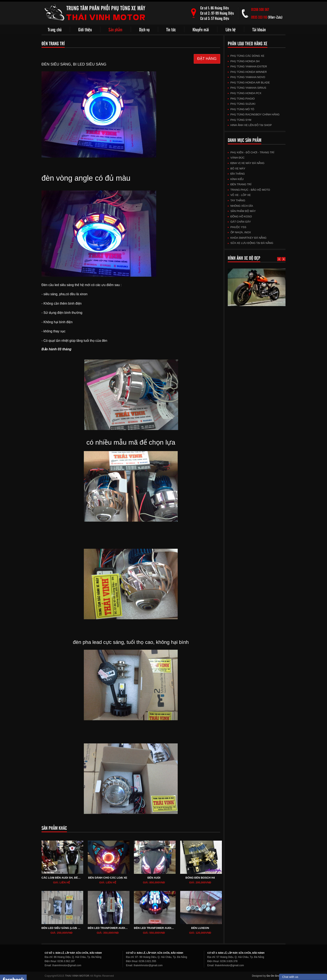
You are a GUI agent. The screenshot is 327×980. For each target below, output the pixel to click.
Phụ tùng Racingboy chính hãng (254, 114)
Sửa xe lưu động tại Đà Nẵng (251, 243)
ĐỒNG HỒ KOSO (240, 216)
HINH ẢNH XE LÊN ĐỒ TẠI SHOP (250, 125)
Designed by (267, 976)
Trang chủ (55, 29)
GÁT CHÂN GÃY (239, 222)
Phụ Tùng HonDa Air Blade (249, 83)
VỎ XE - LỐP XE (239, 195)
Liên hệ (231, 29)
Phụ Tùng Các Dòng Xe (246, 56)
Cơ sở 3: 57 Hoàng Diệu (215, 18)
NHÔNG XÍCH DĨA (240, 206)
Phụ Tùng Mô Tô (241, 109)
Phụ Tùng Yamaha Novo (247, 77)
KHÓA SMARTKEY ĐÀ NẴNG (247, 238)
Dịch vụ (144, 29)
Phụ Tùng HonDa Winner (247, 72)
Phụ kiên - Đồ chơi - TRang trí (251, 152)
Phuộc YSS (237, 227)
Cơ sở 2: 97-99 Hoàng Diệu (217, 13)
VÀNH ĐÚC (236, 158)
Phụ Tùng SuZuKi (242, 104)
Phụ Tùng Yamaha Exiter (247, 66)
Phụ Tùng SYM (240, 120)
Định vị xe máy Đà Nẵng (246, 163)
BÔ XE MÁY (237, 168)
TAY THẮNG (236, 200)
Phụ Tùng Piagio (241, 99)
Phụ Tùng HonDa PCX (245, 93)
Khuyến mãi (201, 29)
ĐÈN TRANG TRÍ (240, 184)
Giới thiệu (85, 29)
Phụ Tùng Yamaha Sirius (247, 88)
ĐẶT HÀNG (207, 59)
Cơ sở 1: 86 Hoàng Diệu (214, 8)
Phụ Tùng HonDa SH (244, 61)
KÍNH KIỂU (236, 179)
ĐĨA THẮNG (236, 174)
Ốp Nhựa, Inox (239, 232)
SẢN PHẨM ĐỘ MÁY (242, 211)
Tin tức (171, 29)
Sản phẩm (115, 29)
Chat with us (290, 977)
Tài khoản (259, 29)
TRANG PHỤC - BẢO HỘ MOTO (249, 190)
